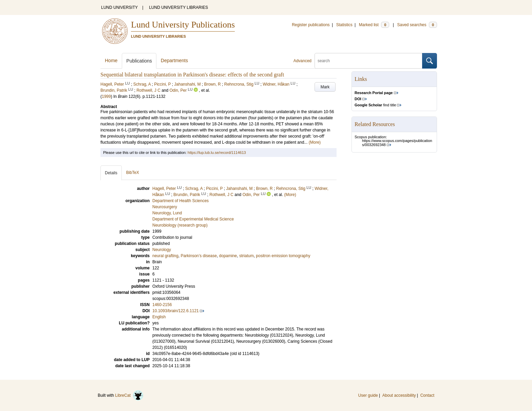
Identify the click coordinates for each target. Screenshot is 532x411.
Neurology (162, 250)
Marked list (374, 25)
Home (111, 60)
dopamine (228, 256)
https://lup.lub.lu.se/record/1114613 (217, 153)
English (159, 317)
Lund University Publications (183, 25)
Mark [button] (325, 87)
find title (375, 105)
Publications (139, 61)
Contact (427, 395)
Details (111, 173)
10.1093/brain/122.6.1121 (176, 311)
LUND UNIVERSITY (119, 7)
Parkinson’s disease (199, 256)
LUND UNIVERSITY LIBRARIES (178, 7)
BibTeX (133, 173)
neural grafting (165, 256)
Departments (174, 60)
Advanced (302, 61)
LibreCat (129, 395)
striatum (246, 256)
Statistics (344, 25)
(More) (315, 142)
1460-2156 (162, 305)
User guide (368, 395)
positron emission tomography (283, 256)
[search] (368, 61)
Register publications (311, 25)
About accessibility (399, 395)
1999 (106, 96)
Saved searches (417, 25)
